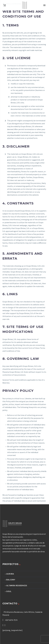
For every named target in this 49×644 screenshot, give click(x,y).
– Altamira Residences (16, 586)
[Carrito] (5, 5)
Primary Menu (44, 5)
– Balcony (10, 580)
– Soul (8, 591)
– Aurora (9, 574)
